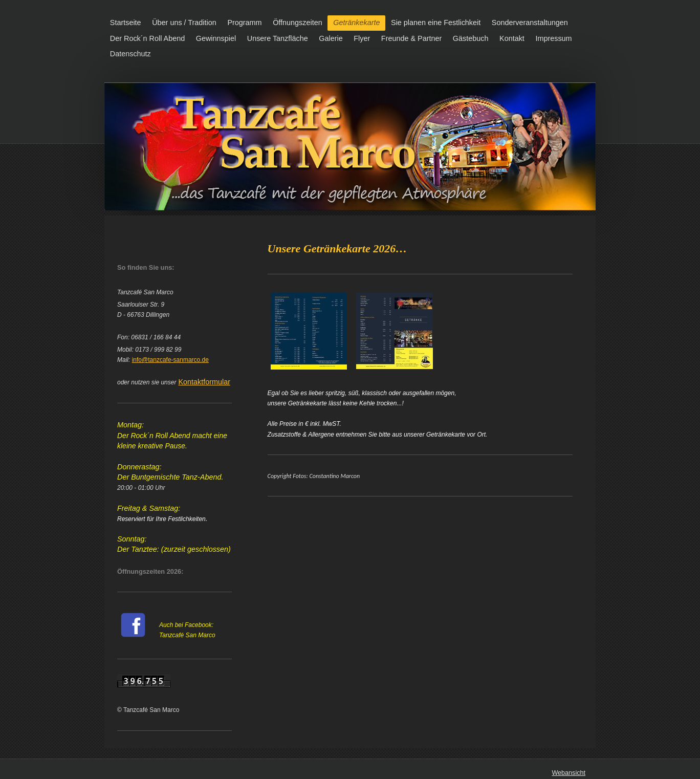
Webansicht (568, 773)
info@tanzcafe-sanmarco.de (170, 360)
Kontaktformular (204, 382)
